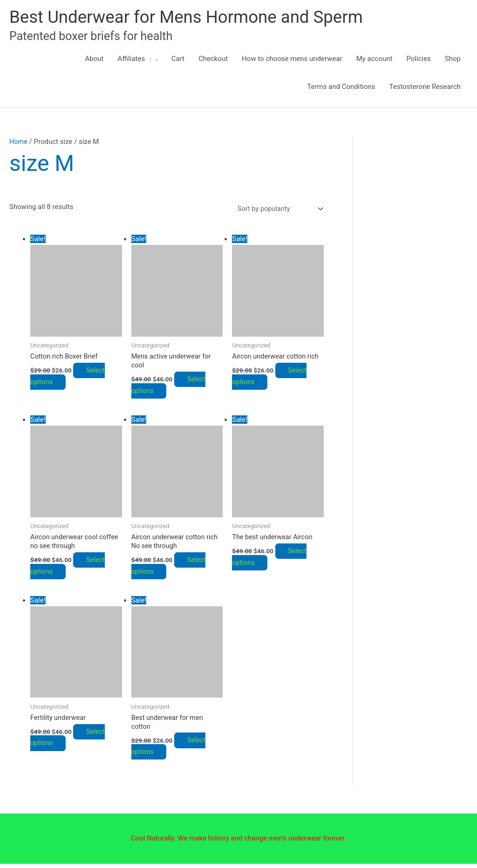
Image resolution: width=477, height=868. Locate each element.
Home (19, 142)
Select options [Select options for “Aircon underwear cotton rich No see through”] (172, 569)
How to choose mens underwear (292, 60)
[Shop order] (277, 210)
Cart (178, 60)
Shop (453, 60)
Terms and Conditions (341, 88)
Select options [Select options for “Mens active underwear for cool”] (172, 387)
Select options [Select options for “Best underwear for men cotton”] (172, 750)
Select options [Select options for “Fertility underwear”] (71, 742)
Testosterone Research (425, 88)
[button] (148, 60)
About (95, 60)
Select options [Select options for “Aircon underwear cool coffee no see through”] (71, 569)
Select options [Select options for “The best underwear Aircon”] (273, 560)
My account (375, 60)
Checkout (213, 60)
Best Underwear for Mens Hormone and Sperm (193, 17)
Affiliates (135, 60)
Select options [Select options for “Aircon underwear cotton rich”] (273, 378)
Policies (418, 60)
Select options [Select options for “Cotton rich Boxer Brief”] (71, 378)
